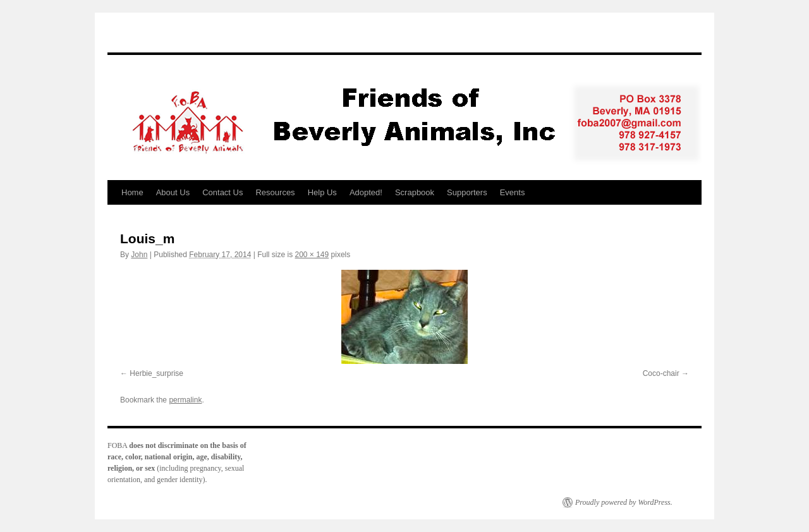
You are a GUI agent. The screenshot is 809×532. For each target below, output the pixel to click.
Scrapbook (415, 192)
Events (513, 192)
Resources (275, 192)
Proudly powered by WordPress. (624, 502)
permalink (185, 400)
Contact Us (222, 192)
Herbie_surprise (156, 373)
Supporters (467, 192)
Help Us (322, 192)
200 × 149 (312, 255)
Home (132, 192)
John (139, 255)
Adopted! (366, 192)
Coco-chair (661, 373)
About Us (173, 192)
